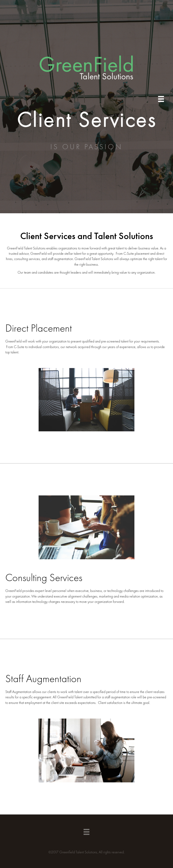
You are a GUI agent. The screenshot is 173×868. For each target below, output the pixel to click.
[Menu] (161, 99)
